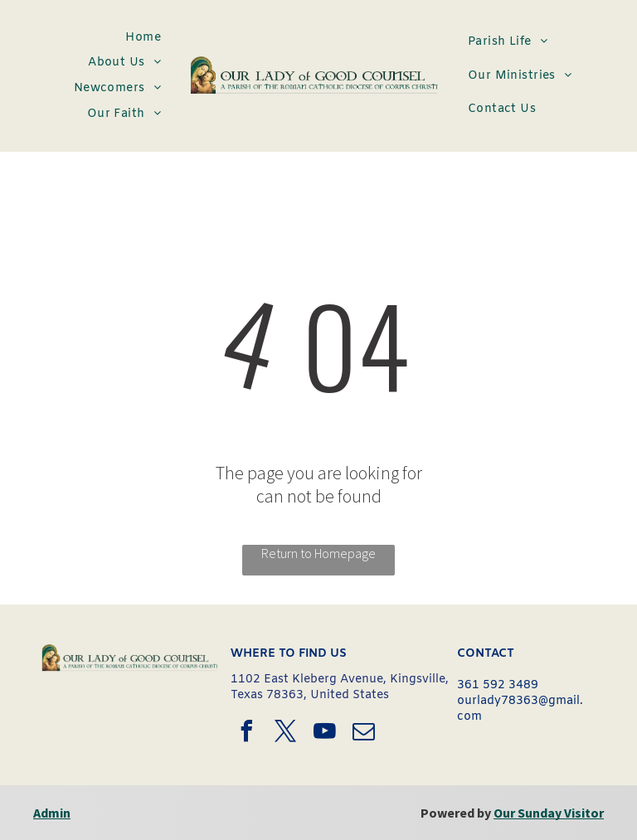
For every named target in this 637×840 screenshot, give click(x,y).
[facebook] (247, 733)
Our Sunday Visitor (549, 813)
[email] (364, 733)
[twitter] (286, 733)
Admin (52, 813)
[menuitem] (143, 38)
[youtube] (325, 733)
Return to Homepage (318, 553)
